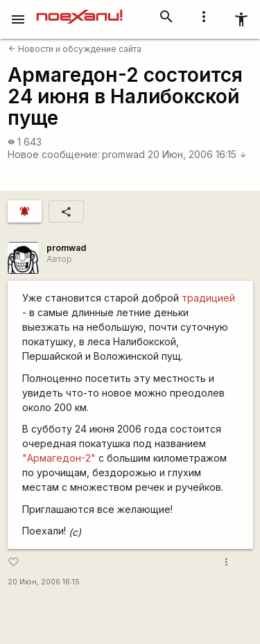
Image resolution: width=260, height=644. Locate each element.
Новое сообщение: (54, 154)
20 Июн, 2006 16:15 (197, 154)
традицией (208, 298)
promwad (123, 154)
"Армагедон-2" (59, 458)
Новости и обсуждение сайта (75, 49)
